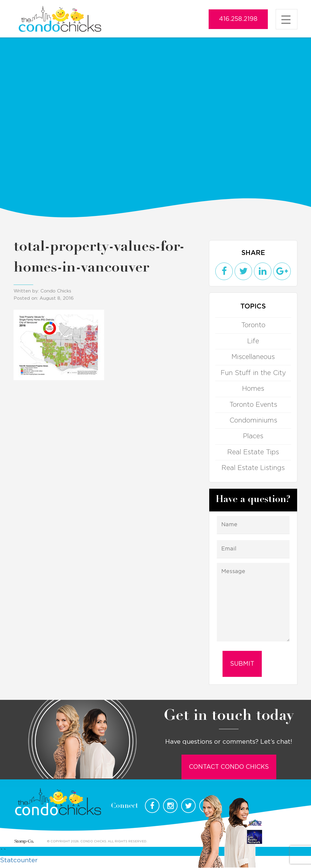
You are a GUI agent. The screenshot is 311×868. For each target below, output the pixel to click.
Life (253, 341)
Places (253, 436)
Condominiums (253, 420)
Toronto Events (253, 405)
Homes (253, 389)
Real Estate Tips (253, 452)
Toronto (253, 325)
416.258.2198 (238, 19)
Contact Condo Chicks (229, 767)
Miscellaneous (253, 357)
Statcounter (19, 860)
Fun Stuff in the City (253, 373)
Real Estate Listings (253, 468)
